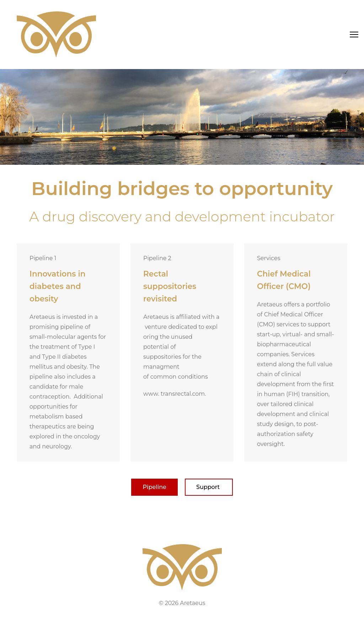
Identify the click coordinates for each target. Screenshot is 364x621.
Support (209, 487)
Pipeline (154, 487)
